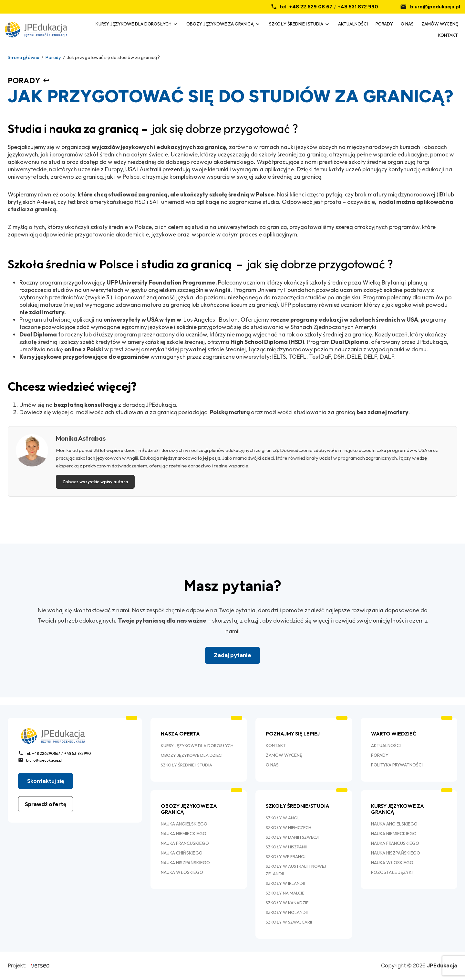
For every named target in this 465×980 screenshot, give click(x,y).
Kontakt (448, 35)
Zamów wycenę (440, 24)
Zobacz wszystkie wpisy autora (95, 482)
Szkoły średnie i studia (296, 24)
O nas (407, 24)
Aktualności (353, 24)
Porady (384, 24)
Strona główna (24, 57)
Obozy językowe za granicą (220, 24)
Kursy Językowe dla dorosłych (134, 24)
